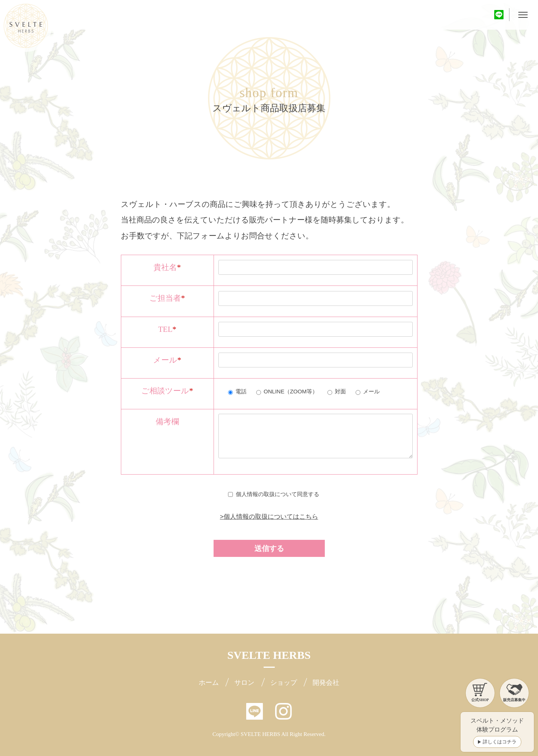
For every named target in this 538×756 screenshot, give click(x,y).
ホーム (209, 683)
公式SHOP (480, 692)
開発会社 (326, 683)
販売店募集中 (514, 692)
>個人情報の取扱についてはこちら (269, 517)
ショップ (284, 683)
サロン (244, 683)
